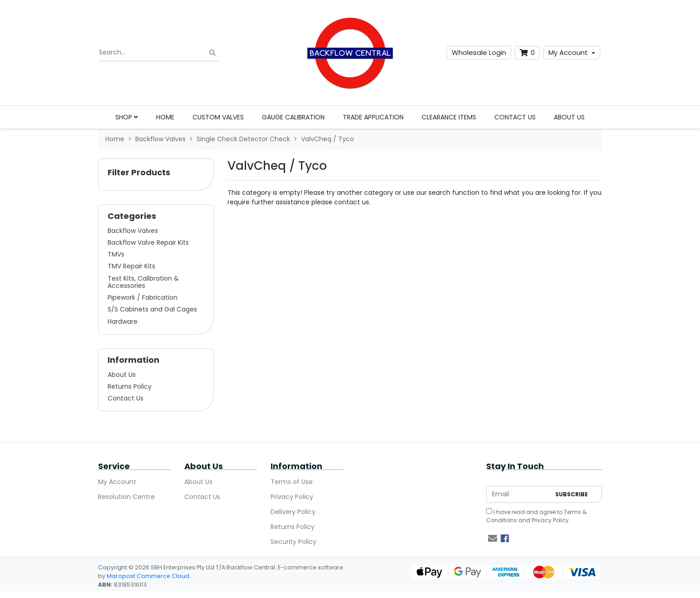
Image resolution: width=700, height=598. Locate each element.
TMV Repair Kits (131, 266)
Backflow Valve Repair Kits (148, 242)
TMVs (116, 254)
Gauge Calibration (293, 117)
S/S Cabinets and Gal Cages (152, 309)
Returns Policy (130, 386)
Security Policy (293, 542)
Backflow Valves (133, 231)
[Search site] (212, 53)
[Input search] (158, 53)
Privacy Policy (292, 497)
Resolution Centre (126, 497)
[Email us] (493, 539)
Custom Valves (218, 117)
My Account (568, 52)
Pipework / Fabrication (143, 297)
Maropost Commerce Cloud (148, 576)
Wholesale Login (479, 52)
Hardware (123, 321)
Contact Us (515, 117)
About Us (569, 117)
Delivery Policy (293, 512)
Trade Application (373, 117)
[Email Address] (518, 494)
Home (165, 117)
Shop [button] (127, 117)
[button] (156, 175)
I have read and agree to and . (536, 516)
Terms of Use (292, 482)
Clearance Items (449, 117)
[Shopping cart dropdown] (527, 53)
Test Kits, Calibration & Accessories (143, 282)
